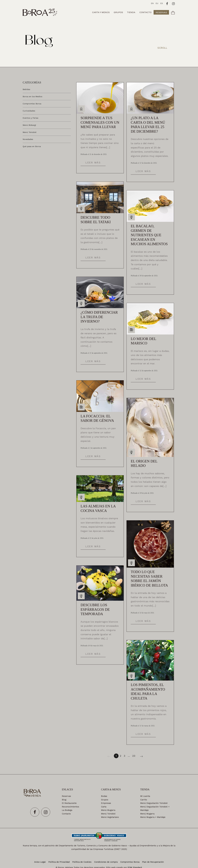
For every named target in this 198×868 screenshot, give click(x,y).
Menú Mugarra (108, 810)
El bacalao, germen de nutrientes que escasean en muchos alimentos (149, 235)
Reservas (66, 796)
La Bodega (67, 810)
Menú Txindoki (30, 132)
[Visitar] (167, 3)
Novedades (28, 139)
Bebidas (26, 89)
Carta (104, 807)
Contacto (66, 814)
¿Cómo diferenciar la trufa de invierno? (99, 317)
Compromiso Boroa (32, 103)
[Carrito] (173, 12)
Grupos (105, 800)
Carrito (144, 800)
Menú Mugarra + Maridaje (153, 817)
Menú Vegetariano (110, 817)
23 (134, 756)
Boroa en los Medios (32, 96)
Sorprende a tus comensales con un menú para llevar (100, 122)
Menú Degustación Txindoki (154, 803)
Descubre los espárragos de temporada (95, 609)
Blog (64, 800)
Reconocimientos (70, 807)
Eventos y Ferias (30, 118)
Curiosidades (29, 111)
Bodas (104, 796)
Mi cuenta (145, 796)
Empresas (106, 803)
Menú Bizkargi (29, 125)
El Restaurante (69, 803)
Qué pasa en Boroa (32, 146)
